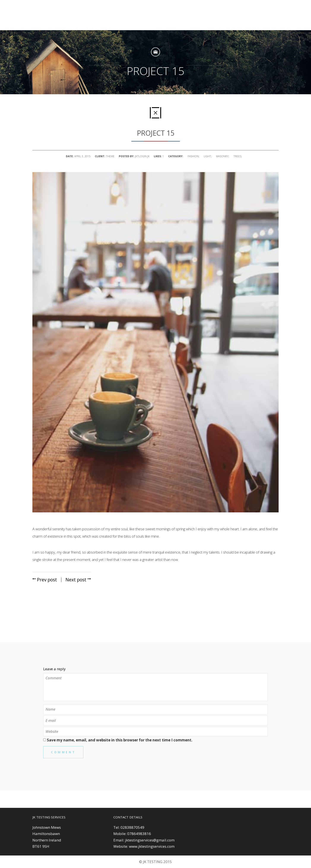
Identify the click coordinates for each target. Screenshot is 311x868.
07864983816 (139, 834)
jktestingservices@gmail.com (150, 840)
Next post (78, 580)
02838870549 (132, 827)
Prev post (45, 580)
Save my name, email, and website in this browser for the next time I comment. (120, 740)
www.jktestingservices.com (152, 846)
